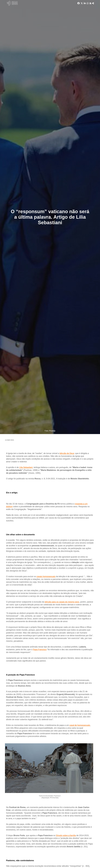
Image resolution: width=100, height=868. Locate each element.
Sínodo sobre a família (66, 835)
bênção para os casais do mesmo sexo (62, 602)
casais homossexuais (46, 576)
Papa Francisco (40, 650)
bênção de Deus (67, 453)
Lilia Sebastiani (26, 467)
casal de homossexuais (80, 725)
